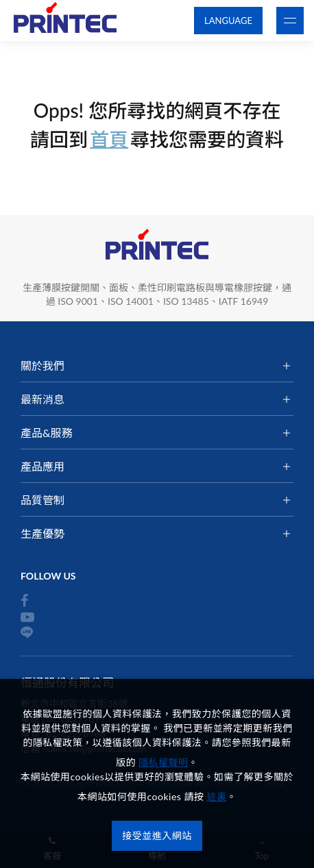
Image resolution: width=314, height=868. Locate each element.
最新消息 (43, 399)
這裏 (217, 796)
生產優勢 (43, 533)
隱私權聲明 (164, 762)
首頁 (109, 139)
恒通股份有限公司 (65, 21)
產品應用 (43, 466)
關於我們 (43, 365)
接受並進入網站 (157, 835)
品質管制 (43, 500)
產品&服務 (46, 433)
